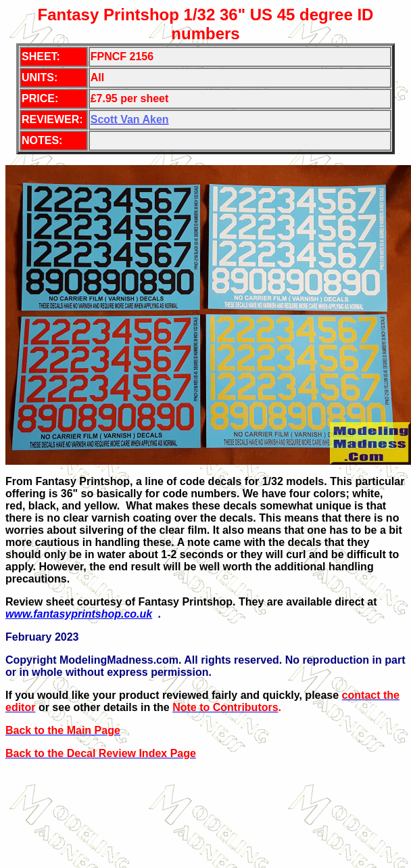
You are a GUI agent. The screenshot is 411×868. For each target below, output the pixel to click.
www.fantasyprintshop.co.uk (79, 614)
